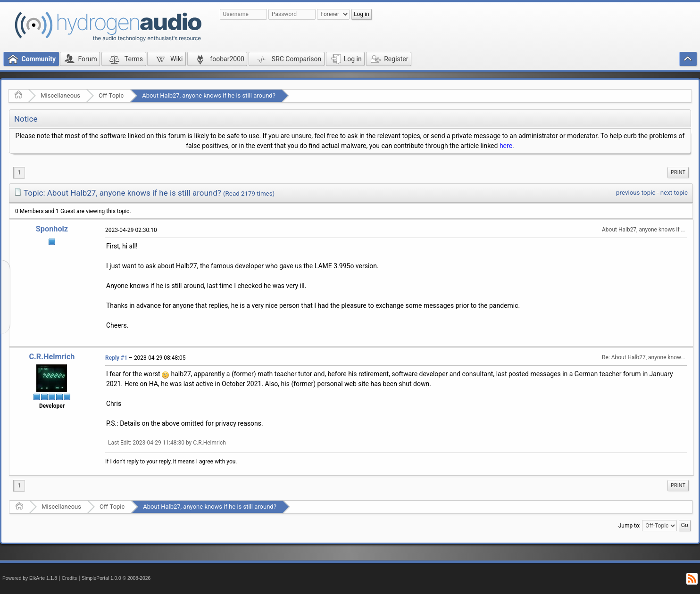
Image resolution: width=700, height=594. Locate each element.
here (506, 146)
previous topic (636, 193)
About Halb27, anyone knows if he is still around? (208, 95)
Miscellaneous (60, 95)
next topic (674, 193)
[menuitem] (678, 173)
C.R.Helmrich (52, 357)
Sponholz (52, 229)
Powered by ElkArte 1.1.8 (30, 578)
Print (678, 172)
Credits (70, 578)
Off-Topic (111, 95)
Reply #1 (116, 358)
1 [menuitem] (19, 173)
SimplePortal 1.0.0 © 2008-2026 (116, 578)
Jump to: (629, 526)
